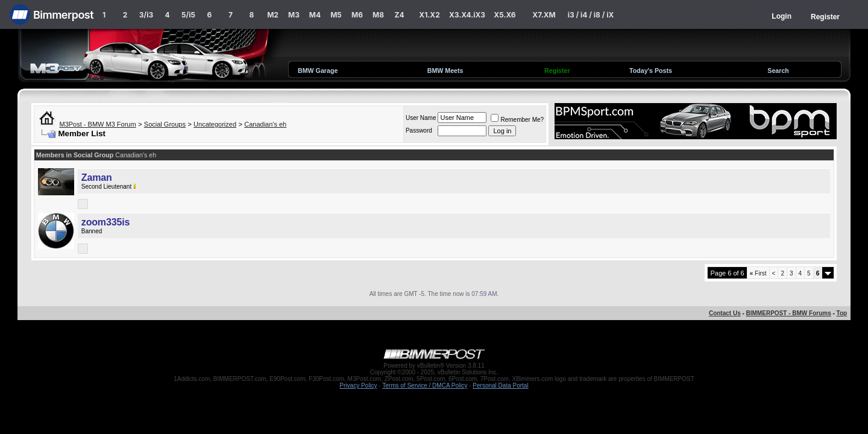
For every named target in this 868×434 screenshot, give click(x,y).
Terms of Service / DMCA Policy (425, 385)
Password (419, 131)
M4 (315, 15)
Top (842, 313)
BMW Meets (445, 71)
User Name (421, 118)
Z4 (399, 15)
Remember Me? (517, 120)
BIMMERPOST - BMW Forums (789, 313)
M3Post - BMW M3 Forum (98, 124)
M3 (294, 15)
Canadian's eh (265, 124)
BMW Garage (318, 71)
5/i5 (188, 15)
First (758, 273)
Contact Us (725, 313)
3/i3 (146, 15)
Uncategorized (215, 124)
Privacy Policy (358, 385)
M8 (378, 15)
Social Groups (165, 124)
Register (825, 17)
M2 (273, 15)
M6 (357, 15)
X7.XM (544, 15)
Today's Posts (651, 71)
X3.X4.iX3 (467, 15)
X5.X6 (505, 15)
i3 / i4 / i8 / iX (591, 15)
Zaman (97, 178)
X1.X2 (429, 15)
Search (778, 71)
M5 (336, 15)
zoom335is (105, 222)
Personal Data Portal (500, 385)
